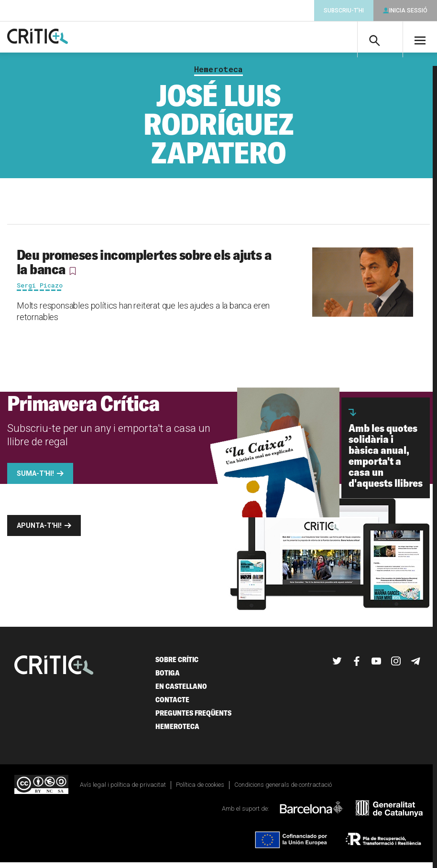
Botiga (168, 678)
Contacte (172, 705)
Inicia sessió (408, 11)
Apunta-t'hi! (39, 531)
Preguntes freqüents (193, 718)
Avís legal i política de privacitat (123, 790)
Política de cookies (200, 790)
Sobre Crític (177, 665)
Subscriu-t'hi (344, 11)
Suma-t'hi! (35, 479)
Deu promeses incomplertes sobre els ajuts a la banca (144, 267)
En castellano (181, 691)
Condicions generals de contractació (283, 790)
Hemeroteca (218, 75)
